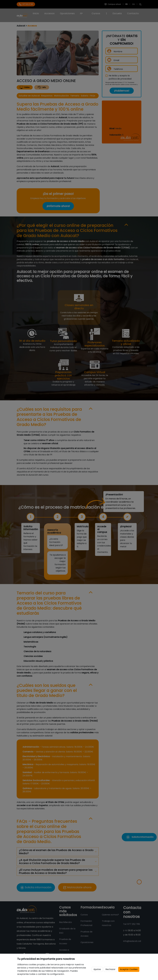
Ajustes (97, 969)
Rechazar (110, 969)
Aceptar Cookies (129, 969)
